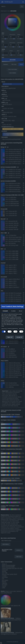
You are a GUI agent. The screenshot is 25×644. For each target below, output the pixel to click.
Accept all (19, 337)
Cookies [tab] (13, 311)
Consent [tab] (5, 311)
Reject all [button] (10, 337)
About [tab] (21, 311)
